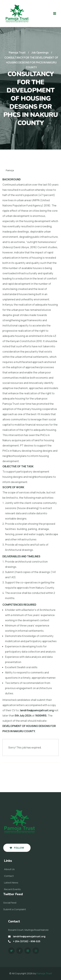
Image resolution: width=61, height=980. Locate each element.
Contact (9, 876)
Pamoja (8, 170)
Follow (17, 848)
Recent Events (12, 889)
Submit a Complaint (15, 909)
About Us (9, 869)
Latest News (11, 883)
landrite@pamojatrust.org (29, 936)
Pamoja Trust (44, 973)
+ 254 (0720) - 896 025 (27, 941)
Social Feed (10, 903)
